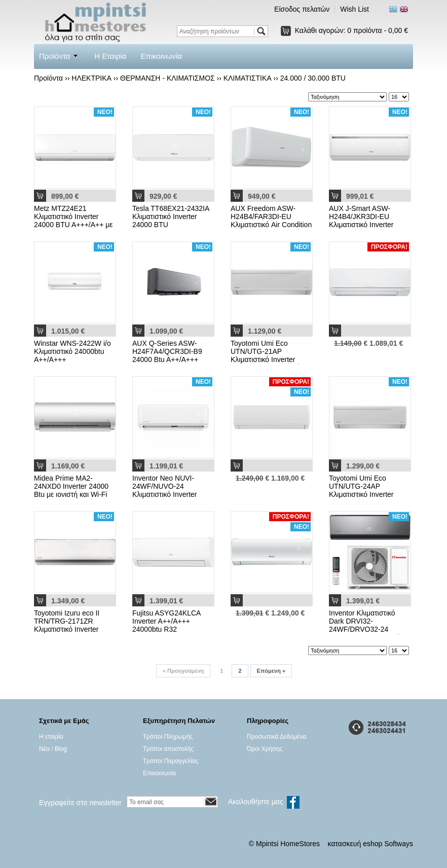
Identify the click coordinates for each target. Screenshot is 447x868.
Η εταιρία (51, 737)
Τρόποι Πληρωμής (168, 737)
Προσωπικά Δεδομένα (276, 737)
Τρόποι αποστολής (168, 749)
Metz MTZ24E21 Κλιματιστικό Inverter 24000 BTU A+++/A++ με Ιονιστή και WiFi (73, 221)
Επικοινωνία (161, 56)
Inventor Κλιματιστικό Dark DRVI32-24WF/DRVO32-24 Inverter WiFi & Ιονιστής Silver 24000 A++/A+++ (366, 629)
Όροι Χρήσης (265, 749)
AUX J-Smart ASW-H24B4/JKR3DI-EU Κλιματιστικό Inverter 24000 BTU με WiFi (361, 221)
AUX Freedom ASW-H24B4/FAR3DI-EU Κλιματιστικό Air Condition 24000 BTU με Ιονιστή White (271, 225)
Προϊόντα (54, 56)
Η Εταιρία (110, 56)
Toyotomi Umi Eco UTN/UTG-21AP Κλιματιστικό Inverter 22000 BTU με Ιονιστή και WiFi (271, 359)
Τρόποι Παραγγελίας (171, 761)
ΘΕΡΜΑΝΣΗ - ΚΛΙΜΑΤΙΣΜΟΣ (167, 78)
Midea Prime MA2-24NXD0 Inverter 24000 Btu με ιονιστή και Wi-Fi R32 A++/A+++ (71, 490)
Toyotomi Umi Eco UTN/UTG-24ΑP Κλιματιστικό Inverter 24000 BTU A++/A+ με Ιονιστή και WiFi (364, 494)
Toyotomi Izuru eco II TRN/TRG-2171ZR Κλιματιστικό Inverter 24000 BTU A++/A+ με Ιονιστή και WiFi (69, 629)
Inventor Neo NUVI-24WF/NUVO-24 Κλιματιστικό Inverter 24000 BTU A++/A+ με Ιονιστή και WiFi (167, 494)
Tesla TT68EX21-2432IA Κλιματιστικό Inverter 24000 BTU (171, 216)
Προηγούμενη (183, 671)
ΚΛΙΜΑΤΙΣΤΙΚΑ (248, 78)
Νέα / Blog (53, 749)
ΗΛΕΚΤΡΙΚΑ (91, 78)
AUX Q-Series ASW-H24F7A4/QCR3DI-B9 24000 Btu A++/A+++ (167, 351)
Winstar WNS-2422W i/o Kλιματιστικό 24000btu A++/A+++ (72, 351)
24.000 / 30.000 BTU (313, 78)
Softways (399, 844)
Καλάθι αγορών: (351, 30)
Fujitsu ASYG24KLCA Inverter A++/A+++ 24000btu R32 (166, 621)
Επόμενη (271, 671)
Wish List (355, 9)
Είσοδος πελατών (302, 9)
